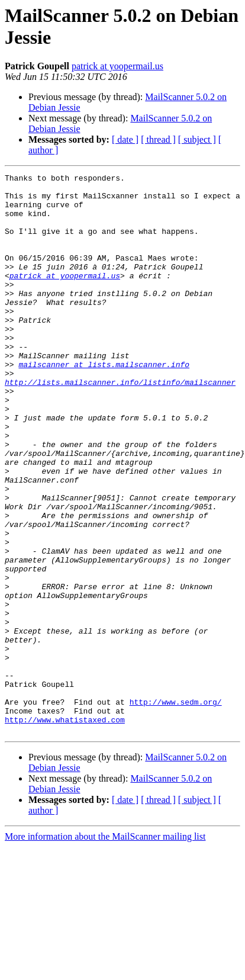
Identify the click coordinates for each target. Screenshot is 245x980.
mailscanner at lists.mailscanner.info (104, 403)
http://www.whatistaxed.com (65, 830)
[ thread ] (158, 139)
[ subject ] (197, 139)
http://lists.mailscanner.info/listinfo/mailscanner (120, 425)
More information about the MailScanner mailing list (105, 948)
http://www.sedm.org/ (176, 808)
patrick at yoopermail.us (117, 66)
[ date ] (125, 139)
